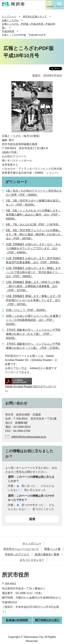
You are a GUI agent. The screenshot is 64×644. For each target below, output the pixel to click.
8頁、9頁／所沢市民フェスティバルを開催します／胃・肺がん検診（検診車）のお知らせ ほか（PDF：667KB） (34, 234)
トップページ (9, 17)
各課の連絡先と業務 (47, 554)
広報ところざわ (10, 20)
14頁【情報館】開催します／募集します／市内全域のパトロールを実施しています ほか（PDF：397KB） (33, 300)
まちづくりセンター (32, 560)
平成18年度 (8, 31)
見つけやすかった (32, 505)
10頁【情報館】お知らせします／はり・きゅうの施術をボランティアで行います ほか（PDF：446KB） (33, 248)
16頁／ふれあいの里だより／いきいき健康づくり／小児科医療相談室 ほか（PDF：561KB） (33, 320)
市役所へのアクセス (17, 554)
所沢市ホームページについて (21, 549)
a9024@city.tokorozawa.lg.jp (29, 437)
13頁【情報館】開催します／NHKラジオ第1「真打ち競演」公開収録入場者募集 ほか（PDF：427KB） (33, 286)
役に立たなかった (35, 490)
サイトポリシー (32, 543)
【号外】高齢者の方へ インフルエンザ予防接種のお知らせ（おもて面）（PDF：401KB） (33, 334)
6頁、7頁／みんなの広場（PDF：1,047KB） (33, 224)
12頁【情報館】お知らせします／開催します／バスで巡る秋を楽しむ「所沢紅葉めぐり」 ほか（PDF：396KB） (34, 272)
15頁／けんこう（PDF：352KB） (26, 310)
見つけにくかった (43, 509)
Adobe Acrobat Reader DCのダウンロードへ (31, 385)
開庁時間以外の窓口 (47, 620)
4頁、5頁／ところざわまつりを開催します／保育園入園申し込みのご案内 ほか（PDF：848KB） (33, 215)
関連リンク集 (52, 549)
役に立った (28, 486)
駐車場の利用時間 (17, 620)
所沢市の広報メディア (35, 17)
